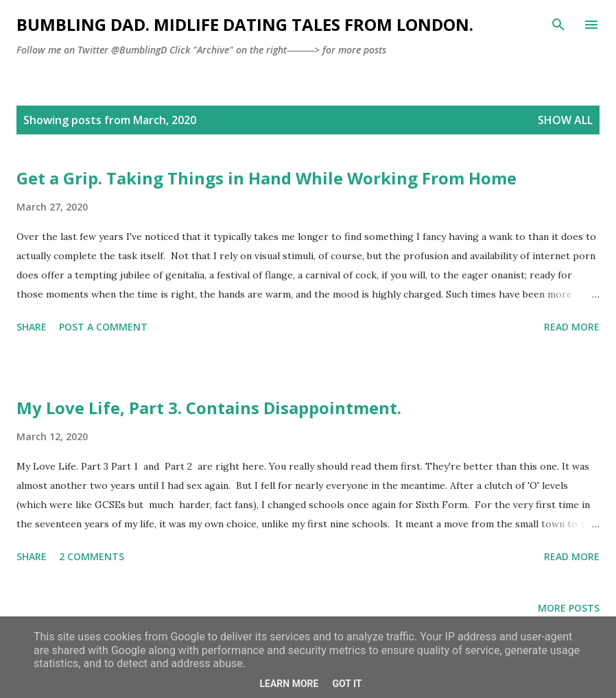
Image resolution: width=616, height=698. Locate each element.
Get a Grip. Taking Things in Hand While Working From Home (266, 178)
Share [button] (32, 327)
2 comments (92, 556)
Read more (572, 327)
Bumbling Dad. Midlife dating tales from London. (245, 24)
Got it (347, 684)
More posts (569, 608)
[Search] (558, 25)
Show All (565, 120)
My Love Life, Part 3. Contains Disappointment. (209, 408)
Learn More (289, 684)
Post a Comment (103, 327)
